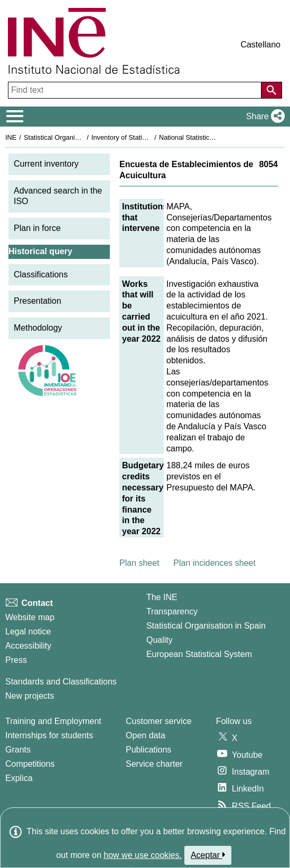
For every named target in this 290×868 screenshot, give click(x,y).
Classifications (41, 274)
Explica (19, 778)
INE (11, 137)
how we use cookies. (143, 855)
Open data (146, 735)
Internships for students (49, 735)
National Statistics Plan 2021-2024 (211, 137)
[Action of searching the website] (272, 90)
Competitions (30, 764)
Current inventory (46, 164)
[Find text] (136, 90)
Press (16, 660)
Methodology (38, 328)
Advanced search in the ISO (58, 196)
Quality (160, 640)
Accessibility (28, 646)
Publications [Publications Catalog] (148, 750)
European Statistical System (199, 654)
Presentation (38, 301)
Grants (18, 750)
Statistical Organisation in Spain (72, 137)
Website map (30, 617)
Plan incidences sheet (214, 563)
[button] (263, 117)
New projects (30, 696)
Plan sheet (139, 563)
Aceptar (208, 855)
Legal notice (28, 631)
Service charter (154, 764)
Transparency (172, 611)
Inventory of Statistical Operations (142, 137)
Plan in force (37, 228)
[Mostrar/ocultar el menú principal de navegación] (15, 117)
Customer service (158, 721)
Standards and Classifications (61, 682)
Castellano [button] (260, 45)
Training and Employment (53, 721)
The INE (162, 597)
